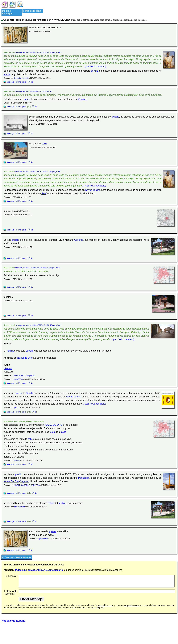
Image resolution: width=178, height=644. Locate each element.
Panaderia (84, 478)
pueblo (116, 117)
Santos (8, 368)
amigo (27, 99)
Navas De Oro (11, 481)
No (30, 82)
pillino (17, 407)
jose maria (44, 539)
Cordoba (83, 99)
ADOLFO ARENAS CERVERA (27, 485)
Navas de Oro (93, 190)
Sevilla (30, 393)
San (44, 193)
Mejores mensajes (7, 12)
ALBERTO (18, 379)
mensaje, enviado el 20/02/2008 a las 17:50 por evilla (37, 268)
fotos (52, 432)
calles (51, 503)
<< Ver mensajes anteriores (17, 557)
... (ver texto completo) (94, 67)
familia (7, 74)
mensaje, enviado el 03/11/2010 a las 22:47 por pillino (38, 52)
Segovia (24, 481)
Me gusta (21, 82)
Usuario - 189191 (21, 78)
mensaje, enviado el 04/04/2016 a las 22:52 (33, 91)
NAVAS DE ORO (53, 425)
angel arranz (19, 507)
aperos (52, 531)
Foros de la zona (32, 11)
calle (30, 439)
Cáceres (79, 240)
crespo (17, 460)
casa (64, 432)
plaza (44, 144)
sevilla (94, 71)
